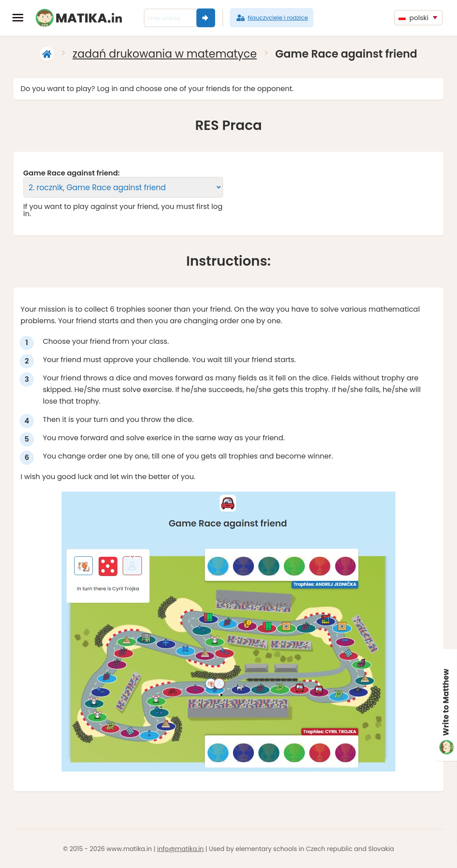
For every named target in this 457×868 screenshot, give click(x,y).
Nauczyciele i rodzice (272, 18)
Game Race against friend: (71, 173)
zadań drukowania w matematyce (165, 54)
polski (413, 18)
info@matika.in (181, 849)
